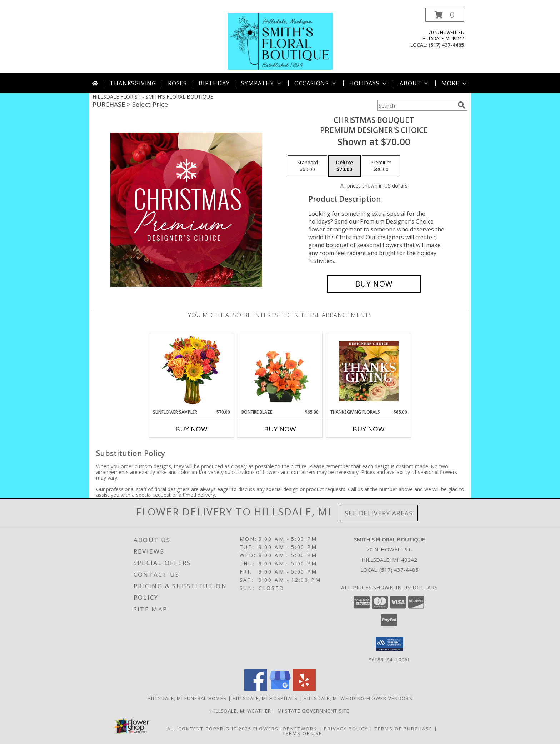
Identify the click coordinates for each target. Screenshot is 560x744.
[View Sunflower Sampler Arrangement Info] (192, 371)
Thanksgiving (133, 83)
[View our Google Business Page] (280, 689)
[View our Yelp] (304, 689)
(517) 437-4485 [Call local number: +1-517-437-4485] (446, 45)
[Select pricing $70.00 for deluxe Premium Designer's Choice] (344, 166)
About (415, 83)
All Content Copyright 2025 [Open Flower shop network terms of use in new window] (209, 728)
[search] (461, 105)
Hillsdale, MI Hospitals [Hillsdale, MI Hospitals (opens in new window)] (265, 698)
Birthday (214, 83)
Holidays (369, 83)
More (454, 83)
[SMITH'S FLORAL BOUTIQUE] (280, 41)
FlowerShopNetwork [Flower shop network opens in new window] (285, 728)
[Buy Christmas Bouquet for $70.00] (374, 284)
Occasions (316, 83)
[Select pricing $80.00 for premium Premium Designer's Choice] (381, 166)
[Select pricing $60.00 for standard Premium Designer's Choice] (307, 166)
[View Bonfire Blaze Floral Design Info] (280, 371)
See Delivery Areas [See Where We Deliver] (379, 513)
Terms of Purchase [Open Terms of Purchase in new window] (404, 728)
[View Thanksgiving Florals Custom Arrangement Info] (369, 371)
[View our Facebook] (256, 689)
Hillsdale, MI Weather (241, 710)
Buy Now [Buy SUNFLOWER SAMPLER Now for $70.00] (191, 429)
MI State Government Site (314, 710)
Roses (177, 83)
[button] (445, 15)
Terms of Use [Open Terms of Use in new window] (302, 733)
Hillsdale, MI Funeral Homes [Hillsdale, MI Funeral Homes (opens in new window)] (187, 698)
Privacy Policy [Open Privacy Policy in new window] (346, 728)
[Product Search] (416, 105)
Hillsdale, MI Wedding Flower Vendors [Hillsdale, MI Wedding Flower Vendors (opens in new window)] (358, 698)
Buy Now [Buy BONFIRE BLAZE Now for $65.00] (280, 429)
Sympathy (262, 83)
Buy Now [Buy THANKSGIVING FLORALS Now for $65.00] (369, 429)
